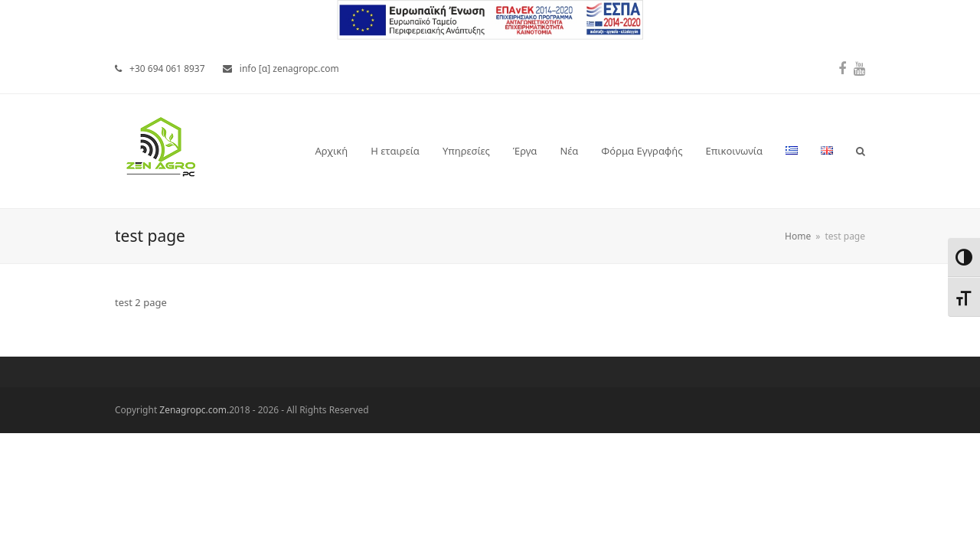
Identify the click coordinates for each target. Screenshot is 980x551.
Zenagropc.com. (194, 410)
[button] (861, 151)
